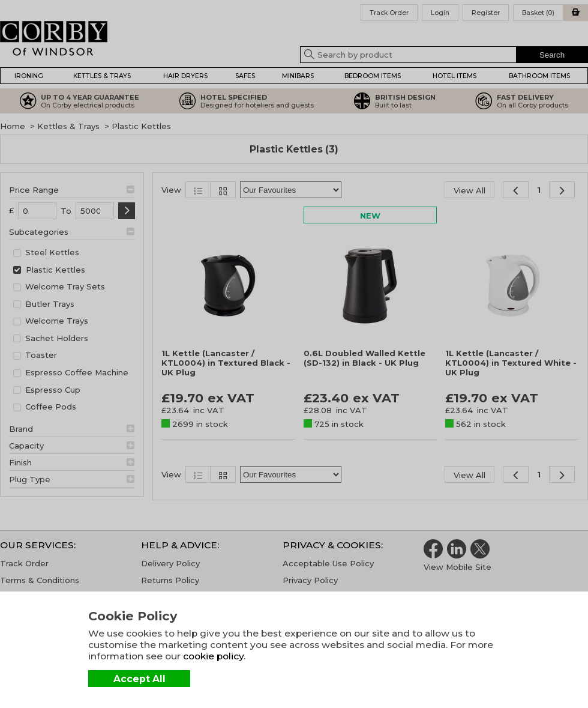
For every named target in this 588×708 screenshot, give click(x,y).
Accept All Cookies (139, 680)
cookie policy (213, 656)
